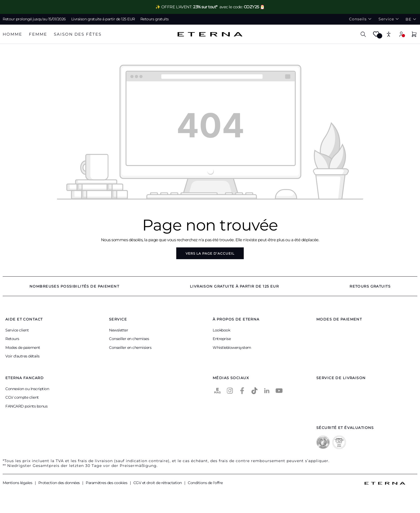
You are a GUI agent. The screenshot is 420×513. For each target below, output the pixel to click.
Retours (12, 339)
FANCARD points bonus (26, 406)
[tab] (12, 34)
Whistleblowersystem (232, 348)
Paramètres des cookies (107, 483)
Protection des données (60, 483)
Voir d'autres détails (22, 356)
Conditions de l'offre (205, 483)
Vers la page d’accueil (210, 253)
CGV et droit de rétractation (158, 483)
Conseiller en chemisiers (130, 348)
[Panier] (414, 35)
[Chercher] (363, 34)
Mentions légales (18, 483)
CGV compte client (22, 397)
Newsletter (119, 330)
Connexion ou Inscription (27, 389)
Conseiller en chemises (129, 339)
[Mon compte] (401, 34)
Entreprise (222, 339)
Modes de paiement (23, 348)
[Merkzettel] (376, 36)
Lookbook (221, 330)
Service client (17, 330)
